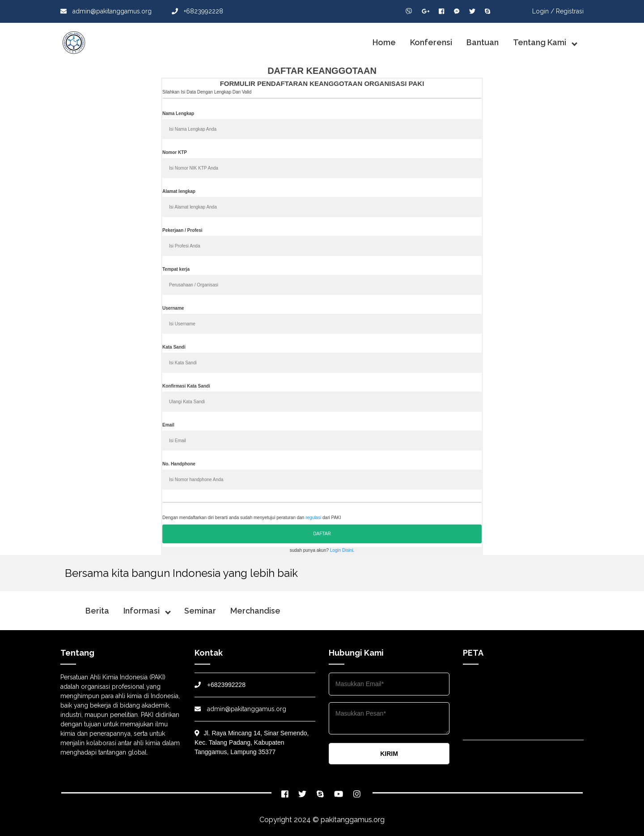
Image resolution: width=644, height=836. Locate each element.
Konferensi (431, 42)
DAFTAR (322, 534)
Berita (97, 611)
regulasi (313, 518)
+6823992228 (197, 11)
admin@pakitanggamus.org (106, 11)
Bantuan (483, 42)
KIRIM (389, 754)
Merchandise (255, 611)
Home (384, 42)
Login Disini (342, 550)
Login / (543, 11)
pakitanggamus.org (353, 820)
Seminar (200, 611)
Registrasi (570, 11)
